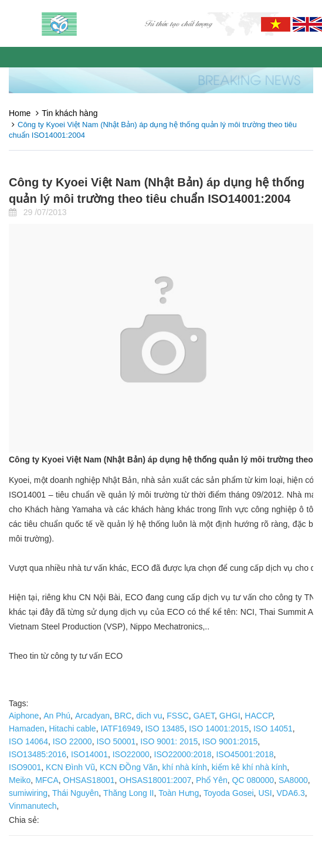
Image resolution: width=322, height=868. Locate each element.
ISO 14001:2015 (219, 729)
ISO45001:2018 (245, 754)
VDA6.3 (291, 793)
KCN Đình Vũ (70, 767)
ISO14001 (89, 754)
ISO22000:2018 (183, 754)
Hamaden (27, 729)
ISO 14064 (28, 741)
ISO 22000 (72, 741)
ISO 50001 (116, 741)
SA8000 (293, 780)
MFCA (47, 780)
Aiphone (24, 716)
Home (20, 113)
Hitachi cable (72, 729)
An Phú (57, 716)
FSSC (177, 716)
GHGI (230, 716)
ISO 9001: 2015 (169, 741)
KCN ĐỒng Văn (129, 767)
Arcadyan (92, 716)
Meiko (20, 780)
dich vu (149, 716)
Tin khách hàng (70, 113)
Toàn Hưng (179, 793)
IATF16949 (120, 729)
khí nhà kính (185, 767)
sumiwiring (28, 793)
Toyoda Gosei (229, 793)
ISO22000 (131, 754)
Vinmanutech (33, 806)
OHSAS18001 (89, 780)
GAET (204, 716)
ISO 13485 (165, 729)
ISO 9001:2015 (230, 741)
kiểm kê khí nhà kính (250, 767)
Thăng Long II (128, 793)
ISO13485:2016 (38, 754)
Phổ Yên (212, 780)
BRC (123, 716)
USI (265, 793)
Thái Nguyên (75, 793)
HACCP (258, 716)
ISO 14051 (273, 729)
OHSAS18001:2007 (155, 780)
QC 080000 (253, 780)
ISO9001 (25, 767)
